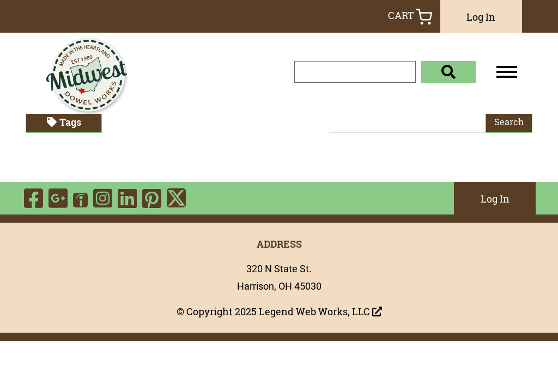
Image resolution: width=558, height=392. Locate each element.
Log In (481, 17)
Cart (410, 17)
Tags (64, 122)
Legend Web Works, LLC (320, 311)
